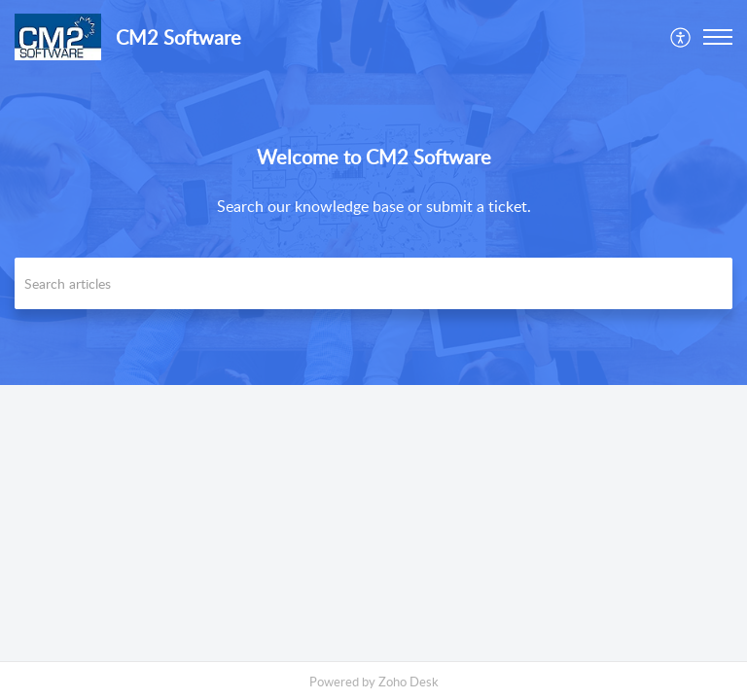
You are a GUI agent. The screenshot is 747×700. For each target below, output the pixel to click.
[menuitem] (681, 37)
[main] (373, 523)
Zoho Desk (409, 682)
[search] (373, 283)
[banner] (373, 192)
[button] (681, 37)
